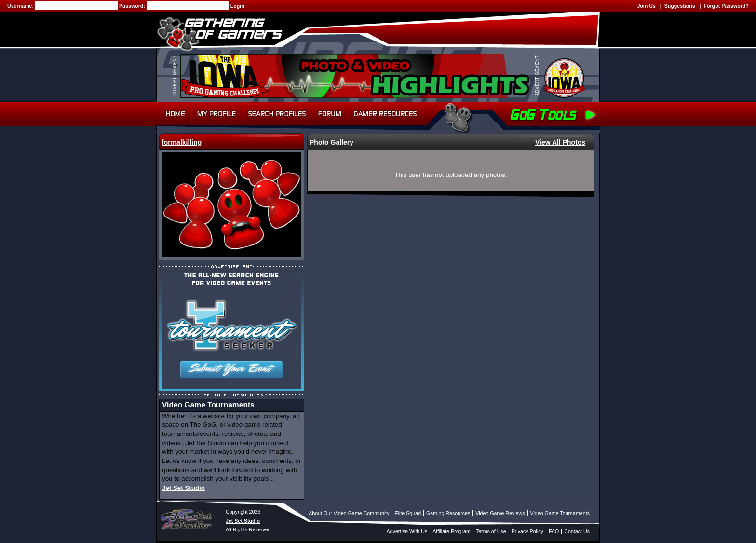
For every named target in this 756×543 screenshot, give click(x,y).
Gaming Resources (448, 513)
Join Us (646, 6)
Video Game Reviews (500, 513)
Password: (133, 6)
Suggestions (680, 6)
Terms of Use (491, 531)
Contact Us (577, 531)
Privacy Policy (527, 531)
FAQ (554, 531)
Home (174, 114)
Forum (330, 114)
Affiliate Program (452, 531)
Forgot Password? (726, 6)
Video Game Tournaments (560, 513)
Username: (21, 6)
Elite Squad (408, 513)
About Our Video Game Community (349, 513)
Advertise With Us (407, 531)
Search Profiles (277, 114)
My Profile (217, 114)
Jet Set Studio (183, 488)
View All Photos (560, 142)
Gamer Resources (385, 114)
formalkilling (182, 142)
